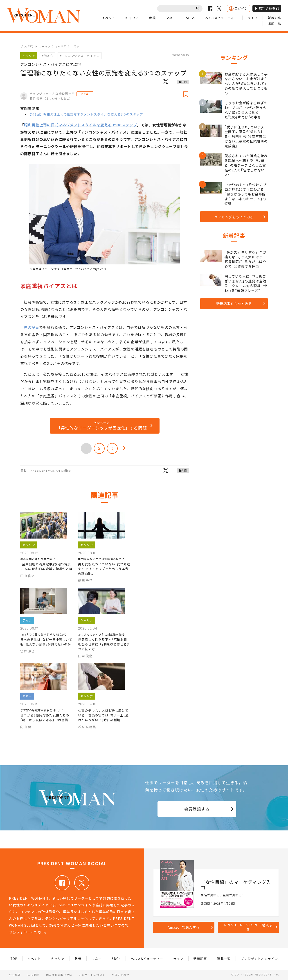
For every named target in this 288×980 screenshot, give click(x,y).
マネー (171, 18)
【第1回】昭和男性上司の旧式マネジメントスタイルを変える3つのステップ (85, 114)
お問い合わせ (121, 975)
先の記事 (31, 327)
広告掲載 (33, 975)
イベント (108, 18)
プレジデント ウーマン (35, 46)
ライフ (253, 18)
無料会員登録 (267, 8)
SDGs (190, 18)
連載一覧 (274, 24)
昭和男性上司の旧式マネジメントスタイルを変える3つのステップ (81, 125)
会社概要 (15, 975)
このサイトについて (92, 975)
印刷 (184, 82)
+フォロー (85, 94)
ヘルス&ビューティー (221, 18)
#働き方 (47, 56)
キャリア (132, 18)
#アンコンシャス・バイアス (79, 56)
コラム (75, 46)
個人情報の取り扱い (59, 975)
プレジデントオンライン (259, 959)
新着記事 (274, 18)
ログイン (238, 8)
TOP (14, 959)
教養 (152, 18)
